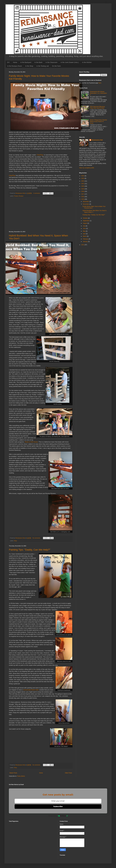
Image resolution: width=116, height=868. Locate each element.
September (86, 221)
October (85, 218)
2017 (83, 194)
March (85, 236)
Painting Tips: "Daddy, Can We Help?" (30, 550)
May (84, 231)
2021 (83, 184)
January (85, 242)
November (86, 204)
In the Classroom (52, 62)
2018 (83, 191)
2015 (83, 199)
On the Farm (56, 66)
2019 (83, 189)
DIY (8, 62)
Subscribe (58, 806)
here (100, 83)
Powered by (58, 816)
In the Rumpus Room (15, 66)
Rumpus (21, 196)
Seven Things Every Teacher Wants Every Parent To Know (99, 122)
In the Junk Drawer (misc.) (70, 62)
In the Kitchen (87, 62)
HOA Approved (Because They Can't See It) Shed (97, 107)
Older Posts (68, 773)
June (84, 228)
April (84, 234)
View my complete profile (87, 168)
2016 (83, 197)
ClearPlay (40, 155)
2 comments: (37, 193)
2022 (83, 181)
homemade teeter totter (31, 690)
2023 (83, 178)
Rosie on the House (31, 442)
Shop (15, 541)
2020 (83, 186)
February (86, 239)
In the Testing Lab (43, 66)
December (86, 202)
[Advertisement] (41, 214)
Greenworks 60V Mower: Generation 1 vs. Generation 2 (98, 93)
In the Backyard (26, 62)
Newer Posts (13, 773)
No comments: (37, 538)
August (85, 223)
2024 (83, 176)
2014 (83, 245)
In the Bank (38, 62)
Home (15, 62)
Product (16, 196)
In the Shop (29, 66)
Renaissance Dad (97, 140)
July (84, 226)
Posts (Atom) (21, 776)
